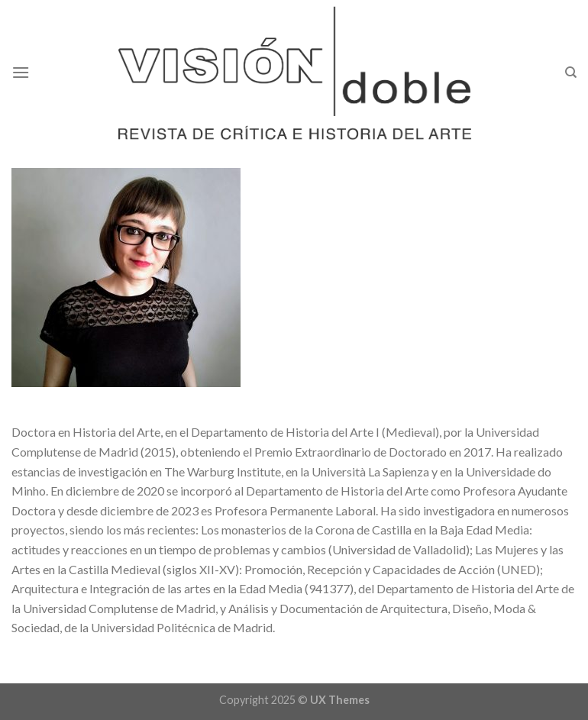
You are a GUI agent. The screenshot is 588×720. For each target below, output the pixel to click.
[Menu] (21, 72)
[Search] (571, 73)
